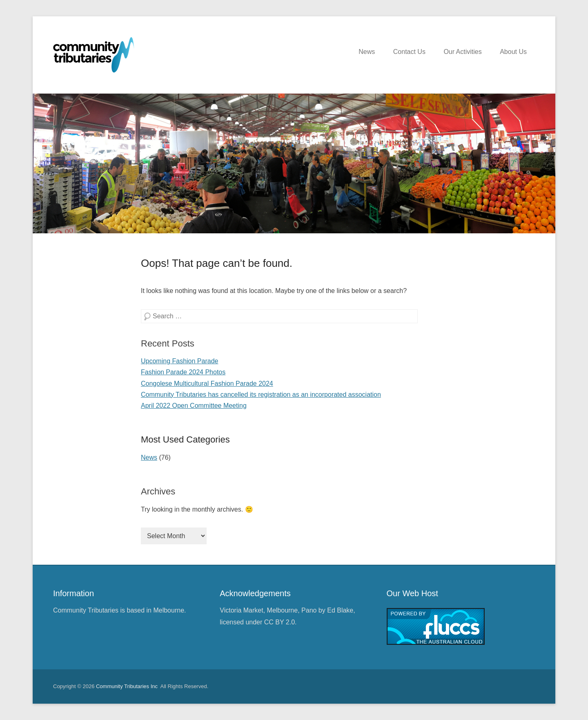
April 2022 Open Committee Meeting (194, 406)
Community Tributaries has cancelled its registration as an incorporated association (261, 395)
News (367, 52)
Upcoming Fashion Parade (179, 361)
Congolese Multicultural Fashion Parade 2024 (207, 383)
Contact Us (409, 52)
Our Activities (462, 52)
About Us (513, 52)
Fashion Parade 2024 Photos (183, 372)
